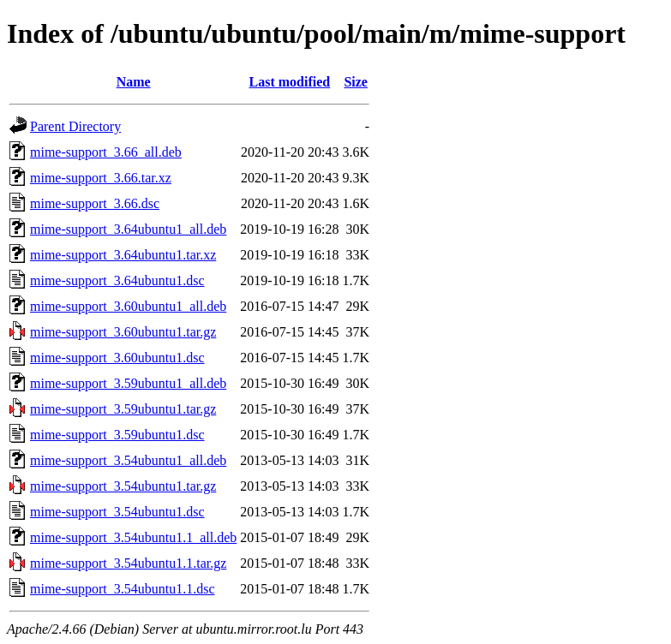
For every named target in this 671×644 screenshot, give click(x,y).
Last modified (290, 82)
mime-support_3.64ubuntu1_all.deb (128, 229)
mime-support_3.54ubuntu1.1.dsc (123, 589)
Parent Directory (75, 126)
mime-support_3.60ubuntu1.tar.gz (123, 332)
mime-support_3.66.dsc (95, 203)
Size (356, 82)
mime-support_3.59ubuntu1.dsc (117, 435)
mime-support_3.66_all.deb (106, 152)
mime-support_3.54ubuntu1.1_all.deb (133, 537)
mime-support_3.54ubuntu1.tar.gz (123, 486)
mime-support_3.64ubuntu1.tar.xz (123, 255)
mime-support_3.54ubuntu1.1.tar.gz (128, 563)
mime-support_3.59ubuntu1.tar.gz (123, 409)
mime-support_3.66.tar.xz (101, 178)
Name (134, 82)
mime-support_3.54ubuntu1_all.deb (128, 460)
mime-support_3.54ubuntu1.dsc (117, 512)
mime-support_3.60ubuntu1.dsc (117, 358)
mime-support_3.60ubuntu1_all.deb (128, 306)
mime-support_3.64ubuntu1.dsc (117, 280)
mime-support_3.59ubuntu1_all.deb (128, 383)
